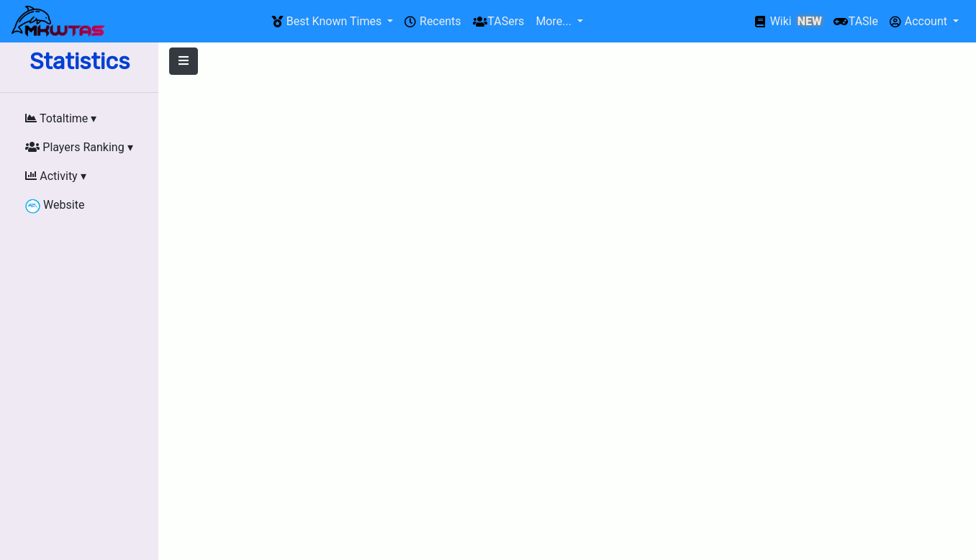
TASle (856, 21)
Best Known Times (328, 21)
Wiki (789, 21)
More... (555, 21)
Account (920, 21)
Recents (433, 21)
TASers (499, 21)
